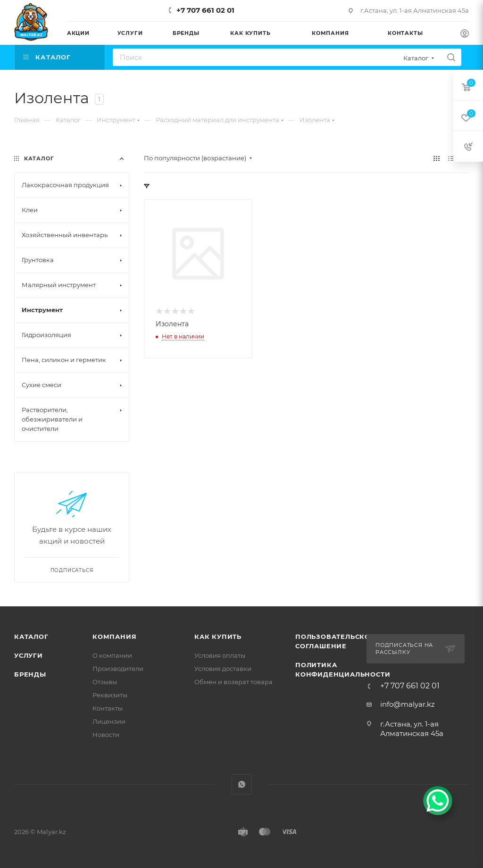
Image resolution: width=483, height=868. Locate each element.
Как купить (218, 637)
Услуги (29, 655)
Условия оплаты (220, 655)
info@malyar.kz (408, 704)
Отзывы (105, 682)
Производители (118, 669)
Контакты (108, 708)
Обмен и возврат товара (233, 682)
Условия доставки (223, 669)
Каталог (31, 637)
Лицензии (109, 721)
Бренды (30, 674)
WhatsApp (242, 784)
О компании (112, 655)
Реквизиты (110, 695)
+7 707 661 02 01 (205, 10)
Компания (114, 637)
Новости (106, 735)
